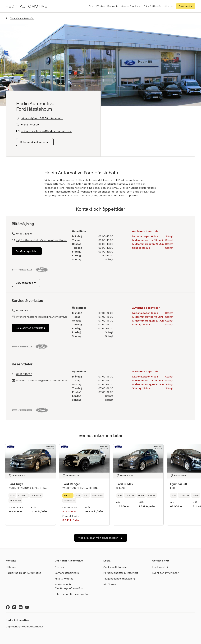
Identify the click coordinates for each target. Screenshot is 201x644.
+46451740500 (27, 125)
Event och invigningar (165, 573)
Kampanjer (113, 6)
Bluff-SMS (110, 584)
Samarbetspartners (67, 573)
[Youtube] (27, 607)
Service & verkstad (131, 8)
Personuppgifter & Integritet (121, 573)
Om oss (59, 567)
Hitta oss (169, 6)
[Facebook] (8, 607)
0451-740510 (24, 234)
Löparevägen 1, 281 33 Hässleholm (40, 118)
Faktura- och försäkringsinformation (69, 586)
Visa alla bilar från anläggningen (101, 538)
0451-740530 (24, 374)
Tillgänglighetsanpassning (119, 579)
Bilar (91, 8)
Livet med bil (160, 567)
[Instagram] (14, 607)
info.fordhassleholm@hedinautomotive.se (42, 317)
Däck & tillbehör (153, 8)
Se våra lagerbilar (27, 251)
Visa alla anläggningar (20, 18)
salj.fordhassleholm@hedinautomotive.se (42, 240)
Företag (100, 8)
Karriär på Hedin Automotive (24, 573)
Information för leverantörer (72, 594)
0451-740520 (24, 310)
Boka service (186, 6)
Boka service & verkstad (35, 142)
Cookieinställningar (115, 567)
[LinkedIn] (21, 607)
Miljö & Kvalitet (64, 579)
